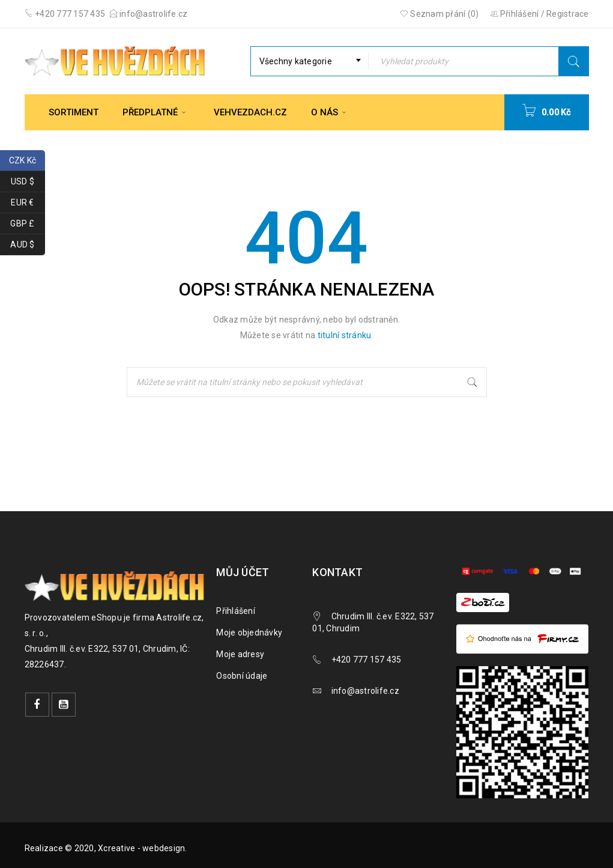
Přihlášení (236, 611)
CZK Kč (27, 161)
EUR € (28, 203)
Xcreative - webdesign (141, 848)
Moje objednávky (249, 633)
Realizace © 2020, (62, 848)
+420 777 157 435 (69, 14)
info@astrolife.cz (153, 14)
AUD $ (28, 245)
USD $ (28, 182)
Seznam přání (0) (439, 14)
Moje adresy (240, 654)
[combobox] (310, 61)
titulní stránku (345, 335)
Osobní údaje (242, 676)
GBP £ (28, 224)
